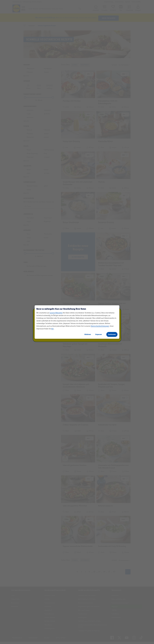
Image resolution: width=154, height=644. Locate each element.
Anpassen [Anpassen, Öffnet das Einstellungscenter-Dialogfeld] (99, 334)
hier (52, 329)
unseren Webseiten (56, 313)
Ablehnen (88, 334)
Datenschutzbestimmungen (100, 326)
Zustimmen (112, 334)
